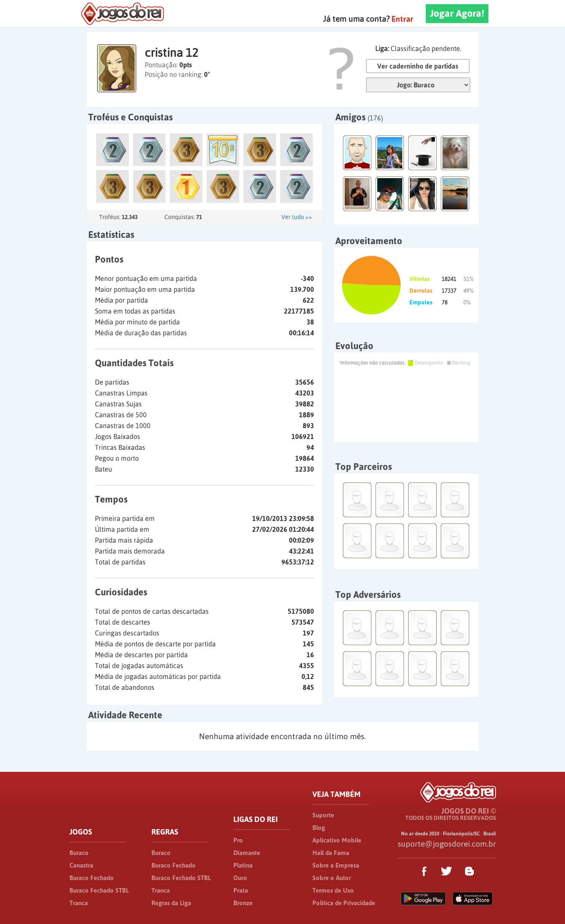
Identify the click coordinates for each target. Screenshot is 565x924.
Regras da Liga (171, 903)
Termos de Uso (333, 890)
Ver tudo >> (297, 217)
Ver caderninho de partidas (418, 66)
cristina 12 (171, 53)
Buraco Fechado (92, 878)
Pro (238, 840)
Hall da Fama (331, 853)
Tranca (79, 903)
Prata (241, 890)
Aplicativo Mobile (337, 840)
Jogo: (418, 85)
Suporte (323, 815)
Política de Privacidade (344, 903)
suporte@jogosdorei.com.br (447, 844)
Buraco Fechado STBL (99, 890)
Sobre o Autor (332, 878)
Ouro (240, 878)
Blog (319, 828)
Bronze (243, 903)
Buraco (79, 853)
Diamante (247, 853)
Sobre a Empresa (336, 865)
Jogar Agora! (457, 13)
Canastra (81, 865)
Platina (243, 865)
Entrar (402, 19)
